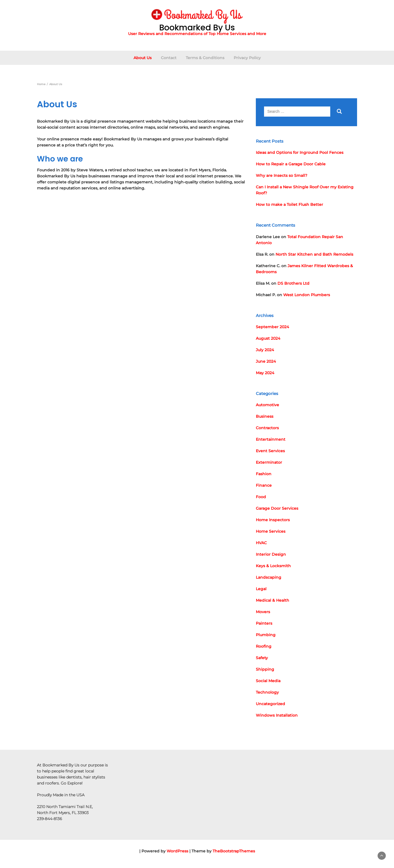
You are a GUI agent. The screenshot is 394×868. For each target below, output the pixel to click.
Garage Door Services (277, 508)
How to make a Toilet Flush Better (289, 204)
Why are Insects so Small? (282, 175)
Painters (264, 623)
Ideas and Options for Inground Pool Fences (300, 152)
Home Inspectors (273, 520)
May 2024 (265, 373)
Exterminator (269, 462)
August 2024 (268, 338)
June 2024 (266, 361)
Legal (261, 589)
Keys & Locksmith (273, 566)
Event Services (270, 451)
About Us (143, 58)
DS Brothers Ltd (293, 283)
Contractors (267, 428)
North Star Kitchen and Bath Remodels (314, 254)
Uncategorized (270, 704)
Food (261, 497)
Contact (169, 58)
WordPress (177, 851)
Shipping (265, 669)
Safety (262, 658)
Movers (263, 612)
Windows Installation (277, 715)
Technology (267, 692)
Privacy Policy (247, 58)
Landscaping (269, 577)
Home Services (271, 531)
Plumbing (266, 635)
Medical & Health (273, 600)
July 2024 (265, 350)
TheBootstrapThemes (234, 851)
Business (265, 416)
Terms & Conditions (205, 58)
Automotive (267, 405)
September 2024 (272, 327)
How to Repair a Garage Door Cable (291, 164)
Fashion (264, 474)
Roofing (264, 646)
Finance (264, 485)
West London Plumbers (307, 295)
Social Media (268, 681)
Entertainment (271, 439)
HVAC (261, 543)
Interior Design (271, 554)
